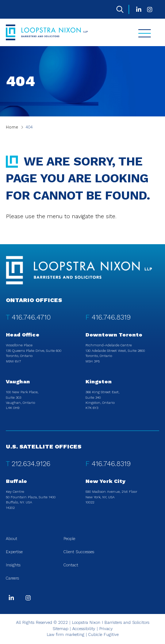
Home (12, 127)
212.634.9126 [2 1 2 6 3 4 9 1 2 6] (31, 464)
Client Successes (79, 552)
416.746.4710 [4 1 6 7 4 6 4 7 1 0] (31, 317)
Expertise (14, 552)
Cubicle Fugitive (103, 635)
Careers (12, 578)
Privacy (106, 629)
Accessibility (84, 629)
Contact (71, 565)
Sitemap (60, 629)
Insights (13, 565)
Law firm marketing (66, 635)
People (69, 539)
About (11, 539)
